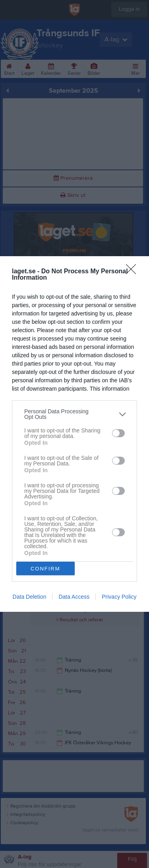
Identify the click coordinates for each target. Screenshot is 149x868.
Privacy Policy (119, 597)
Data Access (74, 597)
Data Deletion (30, 597)
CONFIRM (45, 568)
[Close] (134, 272)
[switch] (118, 433)
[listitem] (74, 414)
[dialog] (74, 434)
